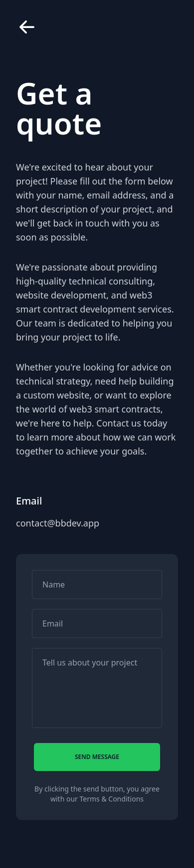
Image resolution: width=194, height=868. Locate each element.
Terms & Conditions (112, 799)
